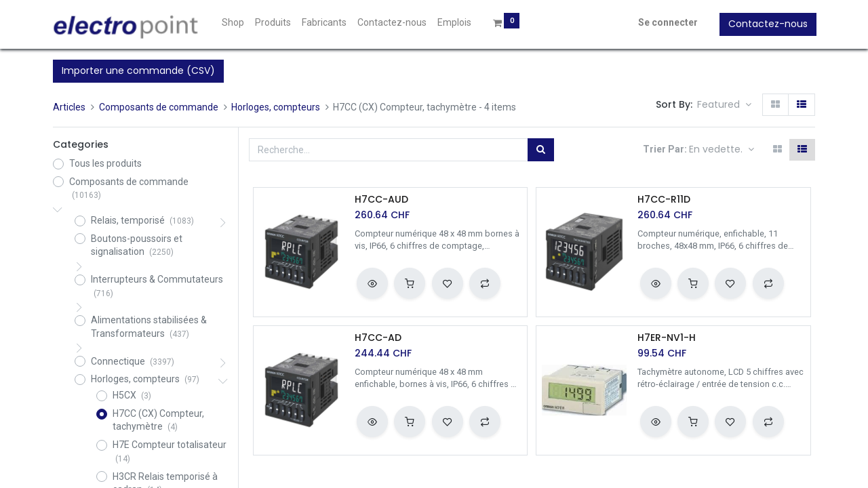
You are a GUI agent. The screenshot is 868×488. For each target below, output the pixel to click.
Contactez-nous (767, 24)
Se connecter (667, 22)
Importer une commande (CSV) (138, 70)
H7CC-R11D (664, 200)
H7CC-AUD (381, 200)
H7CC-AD (378, 338)
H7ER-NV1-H (667, 338)
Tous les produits (105, 163)
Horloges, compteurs (276, 107)
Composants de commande (159, 107)
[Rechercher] (541, 150)
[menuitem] (235, 23)
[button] (724, 105)
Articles (69, 107)
